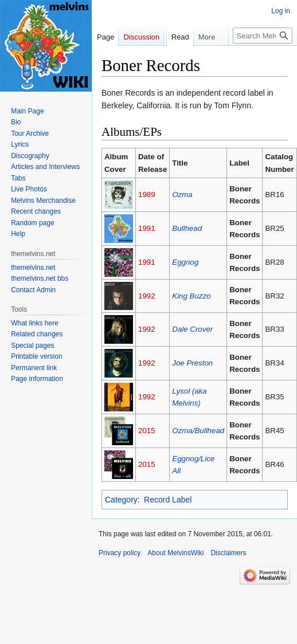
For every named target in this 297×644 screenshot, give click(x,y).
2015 (147, 431)
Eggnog (185, 262)
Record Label (168, 500)
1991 (147, 228)
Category (121, 500)
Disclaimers (228, 553)
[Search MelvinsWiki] (263, 58)
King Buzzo (191, 296)
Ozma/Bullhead (198, 431)
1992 (147, 296)
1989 (147, 195)
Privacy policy (120, 553)
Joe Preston (192, 363)
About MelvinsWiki (175, 553)
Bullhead (187, 228)
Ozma (182, 195)
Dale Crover (192, 329)
